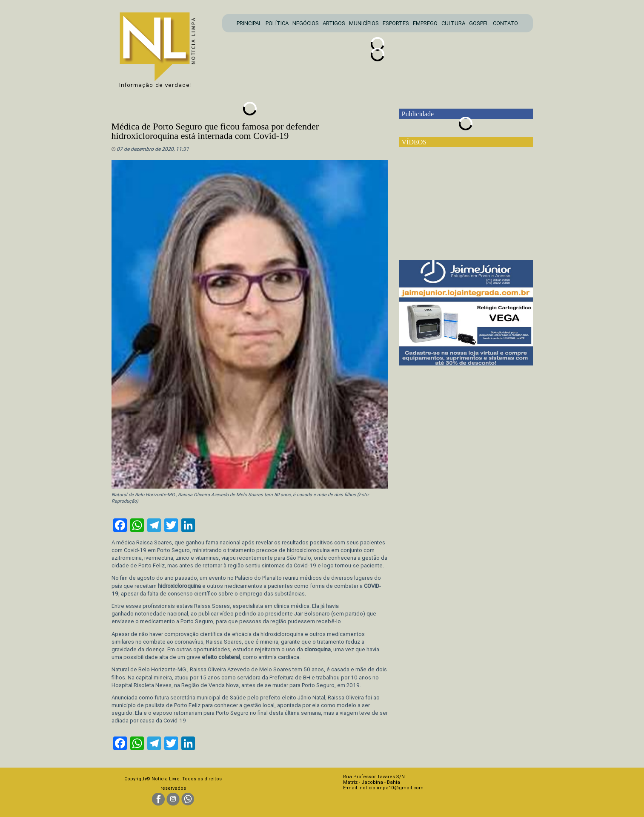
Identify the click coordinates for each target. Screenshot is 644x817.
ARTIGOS (334, 23)
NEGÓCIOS (306, 23)
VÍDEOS (414, 142)
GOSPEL (479, 23)
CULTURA (453, 23)
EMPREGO (425, 23)
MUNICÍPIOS (364, 23)
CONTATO (505, 23)
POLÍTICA (277, 23)
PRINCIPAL (249, 23)
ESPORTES (396, 23)
